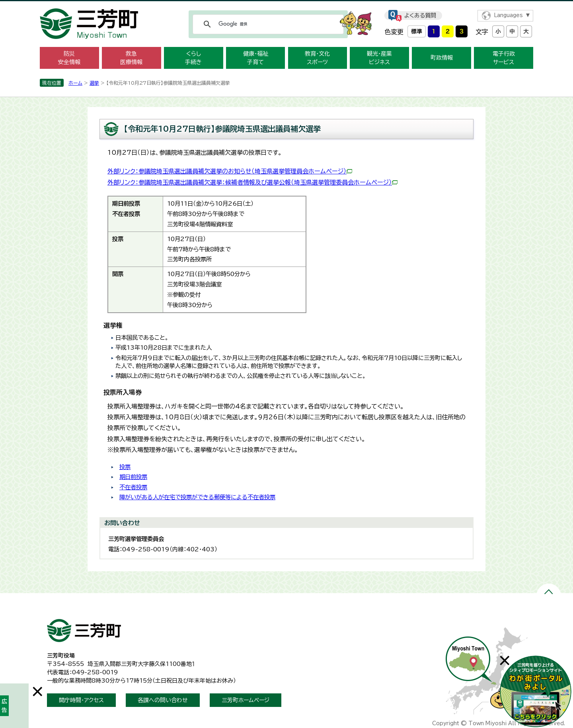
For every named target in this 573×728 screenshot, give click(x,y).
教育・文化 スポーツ (317, 58)
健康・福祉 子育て (256, 58)
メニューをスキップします (286, 5)
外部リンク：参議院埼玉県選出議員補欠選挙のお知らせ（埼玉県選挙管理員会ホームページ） (230, 171)
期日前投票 (133, 477)
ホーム (75, 83)
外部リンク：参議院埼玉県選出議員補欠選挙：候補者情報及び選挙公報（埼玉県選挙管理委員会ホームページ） (252, 182)
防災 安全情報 (69, 58)
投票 (125, 467)
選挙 (94, 83)
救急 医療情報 (131, 58)
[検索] (267, 24)
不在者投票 (133, 487)
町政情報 (442, 58)
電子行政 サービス (504, 58)
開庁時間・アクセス (81, 700)
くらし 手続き (193, 58)
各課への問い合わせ (163, 700)
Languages (508, 15)
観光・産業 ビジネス (379, 58)
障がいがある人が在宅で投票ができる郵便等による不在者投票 (197, 497)
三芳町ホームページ (246, 700)
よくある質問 (420, 16)
